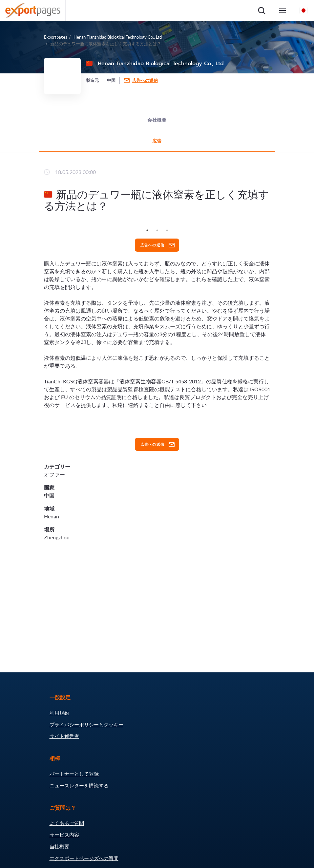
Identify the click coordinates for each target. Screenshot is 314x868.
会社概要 (157, 120)
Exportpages (56, 37)
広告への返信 (145, 80)
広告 (157, 141)
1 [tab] (147, 230)
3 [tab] (167, 230)
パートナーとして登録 (74, 774)
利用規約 (59, 713)
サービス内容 (64, 835)
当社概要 (59, 846)
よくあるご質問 (67, 823)
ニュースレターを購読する (79, 785)
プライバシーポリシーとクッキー (86, 724)
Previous (39, 225)
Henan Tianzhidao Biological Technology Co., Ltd (118, 37)
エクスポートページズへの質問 (84, 858)
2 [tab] (157, 230)
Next (275, 225)
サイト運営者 (64, 736)
